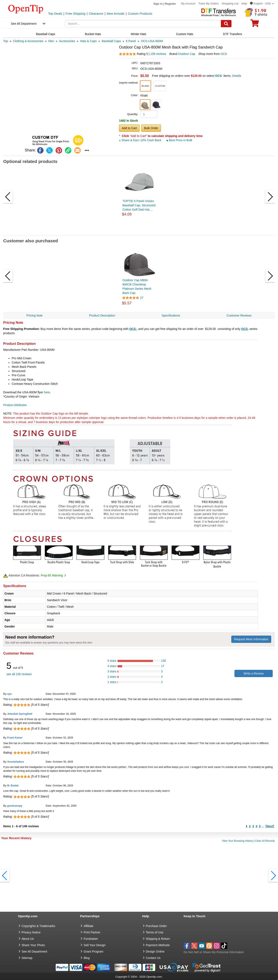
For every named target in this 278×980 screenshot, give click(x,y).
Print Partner (92, 932)
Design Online (155, 951)
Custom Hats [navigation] (185, 34)
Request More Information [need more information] (251, 639)
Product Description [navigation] (102, 315)
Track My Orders (209, 4)
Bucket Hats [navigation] (93, 34)
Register (171, 4)
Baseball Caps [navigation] (45, 34)
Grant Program (94, 951)
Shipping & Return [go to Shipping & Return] (158, 939)
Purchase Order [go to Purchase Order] (156, 926)
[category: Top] (6, 41)
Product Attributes (15, 405)
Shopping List (230, 4)
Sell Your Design (95, 945)
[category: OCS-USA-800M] (152, 41)
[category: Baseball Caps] (111, 41)
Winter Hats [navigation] (139, 34)
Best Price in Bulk (179, 140)
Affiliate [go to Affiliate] (89, 926)
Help (244, 4)
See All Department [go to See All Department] (35, 951)
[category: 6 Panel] (131, 41)
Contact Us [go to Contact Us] (153, 958)
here (47, 392)
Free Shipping (75, 14)
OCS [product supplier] (224, 54)
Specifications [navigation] (171, 315)
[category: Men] (51, 41)
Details (237, 76)
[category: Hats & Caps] (88, 41)
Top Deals (55, 14)
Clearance (96, 14)
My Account (188, 4)
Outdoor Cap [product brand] (187, 54)
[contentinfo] (26, 9)
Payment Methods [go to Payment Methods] (158, 945)
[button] (262, 4)
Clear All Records (265, 841)
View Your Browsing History (238, 841)
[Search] (226, 24)
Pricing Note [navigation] (35, 315)
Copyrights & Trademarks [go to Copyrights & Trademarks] (38, 926)
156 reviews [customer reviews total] (158, 54)
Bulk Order (151, 128)
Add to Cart (129, 128)
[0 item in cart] (255, 25)
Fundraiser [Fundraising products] (91, 939)
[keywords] (143, 24)
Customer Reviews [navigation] (239, 315)
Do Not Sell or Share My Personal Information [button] (214, 952)
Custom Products (140, 14)
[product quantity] (149, 114)
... (263, 826)
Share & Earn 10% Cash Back (140, 140)
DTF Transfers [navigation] (232, 34)
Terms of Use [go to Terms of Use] (155, 932)
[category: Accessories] (67, 41)
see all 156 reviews (19, 674)
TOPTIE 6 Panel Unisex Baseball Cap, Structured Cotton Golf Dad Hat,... (139, 205)
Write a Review (254, 673)
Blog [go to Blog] (87, 958)
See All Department (24, 24)
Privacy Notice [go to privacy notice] (31, 932)
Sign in (158, 4)
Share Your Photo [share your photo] (33, 945)
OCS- (133, 329)
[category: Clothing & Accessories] (28, 41)
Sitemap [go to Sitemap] (27, 958)
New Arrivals (115, 14)
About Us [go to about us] (28, 939)
